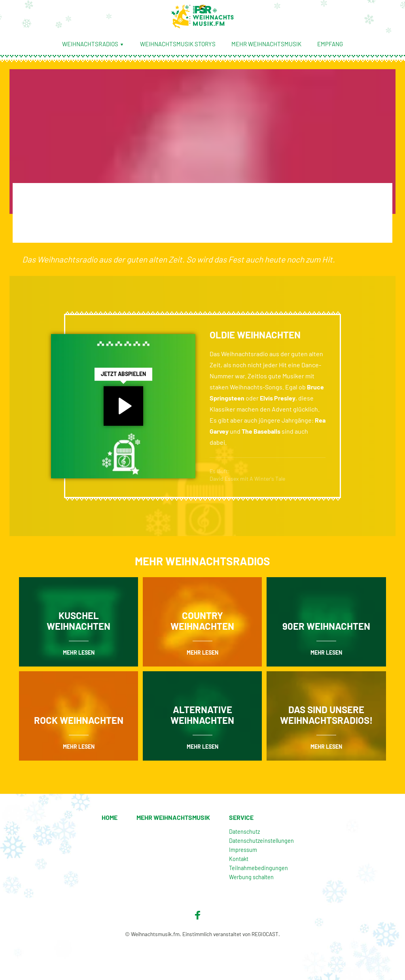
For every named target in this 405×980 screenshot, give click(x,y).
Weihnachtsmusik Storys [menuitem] (178, 44)
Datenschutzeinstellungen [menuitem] (261, 841)
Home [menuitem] (110, 817)
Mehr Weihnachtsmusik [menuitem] (266, 44)
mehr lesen (79, 652)
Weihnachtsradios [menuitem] (93, 44)
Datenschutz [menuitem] (244, 832)
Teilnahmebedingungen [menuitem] (258, 868)
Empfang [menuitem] (330, 44)
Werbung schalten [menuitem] (251, 877)
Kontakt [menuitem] (239, 859)
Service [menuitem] (241, 817)
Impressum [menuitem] (243, 850)
